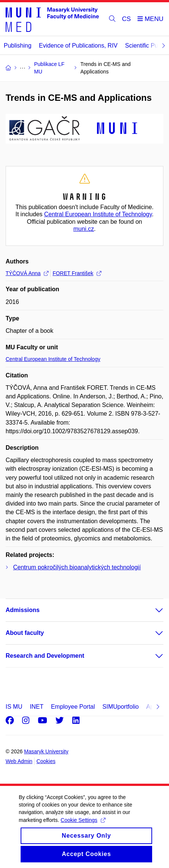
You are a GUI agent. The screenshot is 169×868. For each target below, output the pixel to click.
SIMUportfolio (120, 707)
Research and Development (45, 656)
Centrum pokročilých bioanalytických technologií (77, 567)
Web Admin (19, 761)
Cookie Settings (83, 828)
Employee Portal (73, 707)
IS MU (14, 707)
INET (36, 707)
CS (127, 19)
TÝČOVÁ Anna (27, 273)
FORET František (77, 273)
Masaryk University (46, 751)
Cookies (46, 761)
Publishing (18, 46)
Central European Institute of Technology (98, 214)
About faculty (25, 633)
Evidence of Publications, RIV (78, 46)
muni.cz (84, 229)
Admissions (23, 610)
